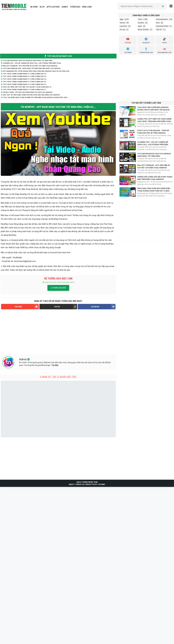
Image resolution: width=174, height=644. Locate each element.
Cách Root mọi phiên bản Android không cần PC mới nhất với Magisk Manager (153, 109)
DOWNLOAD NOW (58, 288)
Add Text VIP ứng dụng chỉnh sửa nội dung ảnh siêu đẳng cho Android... (32, 95)
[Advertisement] (58, 33)
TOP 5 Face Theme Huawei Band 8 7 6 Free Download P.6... (25, 74)
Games (122, 23)
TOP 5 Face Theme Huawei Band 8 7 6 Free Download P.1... (25, 90)
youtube (128, 40)
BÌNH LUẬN (87, 7)
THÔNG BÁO (75, 7)
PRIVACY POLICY (91, 485)
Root (158, 23)
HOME (34, 7)
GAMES (65, 7)
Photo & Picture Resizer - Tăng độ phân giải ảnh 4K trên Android (153, 132)
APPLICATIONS (53, 7)
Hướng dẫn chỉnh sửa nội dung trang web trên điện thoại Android (155, 178)
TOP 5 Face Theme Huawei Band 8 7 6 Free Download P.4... (25, 79)
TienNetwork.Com (146, 50)
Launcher (123, 26)
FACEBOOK (103, 307)
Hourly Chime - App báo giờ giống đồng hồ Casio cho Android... (28, 92)
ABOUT (71, 485)
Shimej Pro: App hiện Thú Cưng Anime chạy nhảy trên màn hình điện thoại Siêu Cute (154, 120)
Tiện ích (159, 30)
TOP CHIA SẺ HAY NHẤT (58, 56)
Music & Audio (143, 30)
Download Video (162, 26)
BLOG (42, 7)
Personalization (162, 19)
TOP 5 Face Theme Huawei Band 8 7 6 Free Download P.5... (25, 76)
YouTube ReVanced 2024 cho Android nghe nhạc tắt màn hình (154, 155)
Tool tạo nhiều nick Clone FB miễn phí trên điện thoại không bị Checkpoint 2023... (36, 97)
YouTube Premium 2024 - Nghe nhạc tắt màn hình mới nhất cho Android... (32, 68)
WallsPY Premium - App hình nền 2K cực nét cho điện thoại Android (154, 166)
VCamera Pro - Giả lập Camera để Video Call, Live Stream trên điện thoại (153, 143)
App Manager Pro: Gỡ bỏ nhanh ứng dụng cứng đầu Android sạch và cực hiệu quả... (37, 71)
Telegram (128, 50)
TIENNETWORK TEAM (90, 482)
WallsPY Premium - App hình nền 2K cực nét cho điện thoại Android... (31, 66)
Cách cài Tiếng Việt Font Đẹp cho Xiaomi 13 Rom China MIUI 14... (28, 87)
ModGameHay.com (164, 50)
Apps (122, 19)
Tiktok (164, 40)
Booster (141, 23)
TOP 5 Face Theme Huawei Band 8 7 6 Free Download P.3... (25, 82)
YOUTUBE (27, 307)
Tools (140, 19)
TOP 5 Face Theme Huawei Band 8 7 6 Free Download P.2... (25, 84)
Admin (23, 360)
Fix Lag (122, 30)
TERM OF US (80, 485)
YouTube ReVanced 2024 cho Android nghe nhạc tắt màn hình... (28, 61)
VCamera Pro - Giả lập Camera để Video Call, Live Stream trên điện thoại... (32, 63)
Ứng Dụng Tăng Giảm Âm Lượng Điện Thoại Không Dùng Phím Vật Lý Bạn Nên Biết (154, 190)
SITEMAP (102, 485)
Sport (140, 26)
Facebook (146, 40)
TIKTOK (66, 307)
